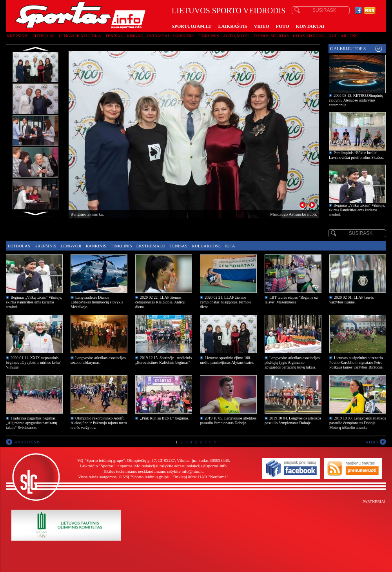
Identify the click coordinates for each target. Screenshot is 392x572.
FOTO (283, 26)
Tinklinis (208, 36)
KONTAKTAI (310, 26)
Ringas (135, 36)
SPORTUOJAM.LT (191, 26)
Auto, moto (236, 36)
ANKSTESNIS (27, 442)
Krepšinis (18, 36)
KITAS (372, 442)
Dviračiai (158, 36)
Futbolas (44, 36)
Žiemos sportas (271, 36)
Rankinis (184, 36)
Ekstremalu (151, 246)
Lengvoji (71, 246)
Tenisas (114, 36)
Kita (230, 246)
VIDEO (262, 26)
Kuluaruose (343, 36)
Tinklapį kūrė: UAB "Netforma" (200, 477)
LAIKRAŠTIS (232, 26)
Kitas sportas (309, 36)
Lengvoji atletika (80, 36)
